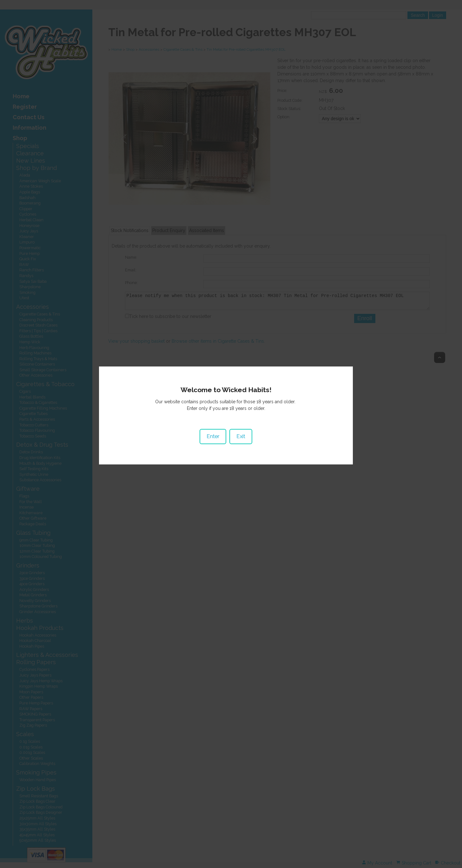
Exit (246, 441)
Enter (218, 441)
